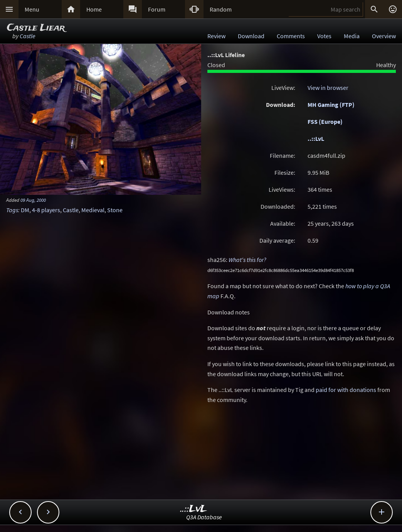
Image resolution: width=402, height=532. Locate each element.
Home (94, 9)
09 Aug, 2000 (33, 200)
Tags (12, 210)
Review (216, 36)
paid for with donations (346, 390)
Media (352, 36)
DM (25, 210)
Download (251, 36)
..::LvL (316, 138)
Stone (115, 210)
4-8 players (46, 210)
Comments (291, 36)
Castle (28, 36)
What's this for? (247, 260)
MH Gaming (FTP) (331, 105)
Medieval (93, 210)
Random (221, 9)
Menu (32, 9)
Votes (324, 36)
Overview (384, 36)
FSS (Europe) (325, 122)
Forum (157, 9)
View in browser (328, 88)
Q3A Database (204, 517)
